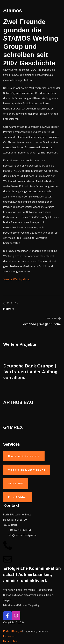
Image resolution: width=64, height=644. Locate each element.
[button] (24, 456)
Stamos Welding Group (17, 279)
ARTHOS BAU (18, 402)
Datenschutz (11, 641)
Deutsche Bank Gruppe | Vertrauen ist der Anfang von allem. (30, 372)
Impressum (10, 636)
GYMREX (13, 427)
